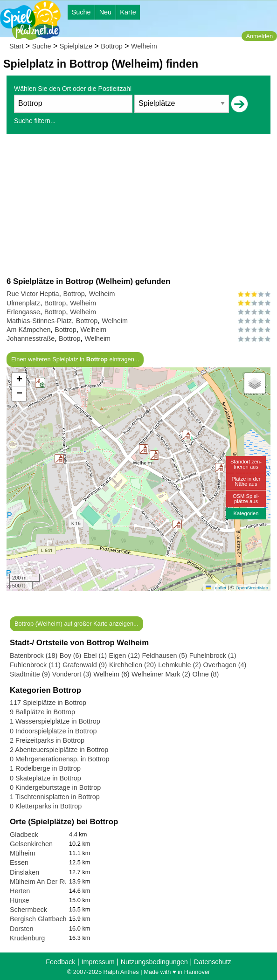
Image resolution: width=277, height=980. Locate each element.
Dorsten (21, 929)
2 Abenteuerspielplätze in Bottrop (59, 750)
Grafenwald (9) (85, 665)
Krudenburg (27, 938)
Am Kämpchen (28, 330)
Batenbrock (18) (34, 656)
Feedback (60, 962)
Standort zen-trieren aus (246, 464)
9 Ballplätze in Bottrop (42, 712)
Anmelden (259, 36)
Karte (128, 12)
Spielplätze (76, 46)
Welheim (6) (111, 674)
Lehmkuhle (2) (180, 665)
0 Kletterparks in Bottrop (46, 806)
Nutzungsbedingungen (154, 962)
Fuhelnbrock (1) (213, 656)
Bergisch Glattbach (38, 919)
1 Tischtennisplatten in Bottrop (55, 797)
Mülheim (22, 853)
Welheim (144, 46)
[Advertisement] (138, 205)
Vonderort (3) (72, 674)
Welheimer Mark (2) (161, 674)
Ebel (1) (95, 656)
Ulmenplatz (23, 303)
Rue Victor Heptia (33, 294)
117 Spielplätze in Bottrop (48, 703)
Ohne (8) (206, 674)
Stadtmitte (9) (30, 674)
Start (16, 46)
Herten (20, 891)
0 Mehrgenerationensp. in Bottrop (60, 759)
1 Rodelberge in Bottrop (45, 768)
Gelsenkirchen (31, 844)
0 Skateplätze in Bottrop (45, 778)
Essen (19, 863)
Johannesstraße (31, 338)
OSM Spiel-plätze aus (246, 499)
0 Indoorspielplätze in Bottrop (53, 731)
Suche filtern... (35, 121)
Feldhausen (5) (164, 656)
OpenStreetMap (252, 588)
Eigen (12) (125, 656)
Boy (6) (70, 656)
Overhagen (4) (225, 665)
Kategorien (246, 513)
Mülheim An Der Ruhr (42, 882)
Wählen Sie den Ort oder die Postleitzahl (73, 89)
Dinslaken (24, 872)
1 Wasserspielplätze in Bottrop (55, 721)
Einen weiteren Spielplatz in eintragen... (75, 359)
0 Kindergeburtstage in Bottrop (55, 787)
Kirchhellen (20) (133, 665)
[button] (220, 468)
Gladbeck (24, 835)
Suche (81, 12)
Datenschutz (213, 962)
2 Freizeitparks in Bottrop (47, 740)
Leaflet (216, 588)
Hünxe (20, 900)
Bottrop (111, 46)
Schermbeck (28, 910)
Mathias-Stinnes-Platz (39, 321)
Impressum (98, 962)
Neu (105, 12)
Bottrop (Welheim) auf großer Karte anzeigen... (76, 624)
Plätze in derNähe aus (246, 481)
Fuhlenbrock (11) (35, 665)
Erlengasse (23, 312)
